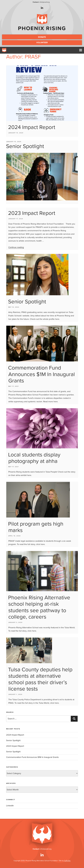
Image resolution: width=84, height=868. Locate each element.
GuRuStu (67, 861)
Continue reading (16, 249)
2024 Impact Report (32, 129)
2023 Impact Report (32, 215)
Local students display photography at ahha (34, 459)
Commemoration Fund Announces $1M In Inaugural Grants (41, 376)
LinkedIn (10, 807)
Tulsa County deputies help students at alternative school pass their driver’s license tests (40, 681)
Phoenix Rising (42, 28)
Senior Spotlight (25, 148)
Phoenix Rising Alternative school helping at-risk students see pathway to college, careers (39, 609)
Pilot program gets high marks (36, 529)
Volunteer (42, 44)
